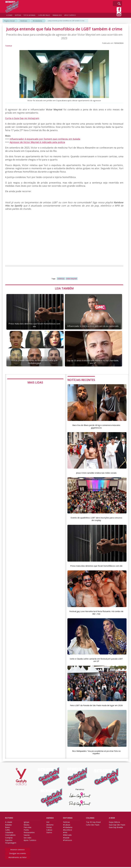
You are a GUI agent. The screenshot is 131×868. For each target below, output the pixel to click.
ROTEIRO (9, 819)
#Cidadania (37, 21)
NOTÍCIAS (18, 15)
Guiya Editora (114, 823)
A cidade (9, 823)
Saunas (27, 836)
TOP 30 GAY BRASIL (29, 15)
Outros (49, 833)
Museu (26, 826)
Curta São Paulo (93, 826)
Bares (8, 828)
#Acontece (68, 831)
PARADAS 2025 (57, 15)
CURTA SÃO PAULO (44, 15)
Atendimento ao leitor (18, 858)
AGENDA (50, 819)
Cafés (7, 831)
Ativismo (50, 826)
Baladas (8, 826)
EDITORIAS (68, 819)
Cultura (49, 831)
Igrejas (26, 823)
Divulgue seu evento (18, 854)
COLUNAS (90, 819)
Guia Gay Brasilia (116, 828)
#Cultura (67, 826)
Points (26, 831)
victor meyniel (72, 279)
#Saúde (66, 839)
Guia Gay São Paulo (117, 826)
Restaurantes (29, 833)
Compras (9, 839)
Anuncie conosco (17, 850)
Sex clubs (28, 839)
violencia (61, 279)
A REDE (112, 819)
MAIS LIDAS (35, 382)
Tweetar (9, 46)
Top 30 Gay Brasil (93, 823)
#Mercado (67, 836)
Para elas (28, 828)
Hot (48, 823)
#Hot (65, 833)
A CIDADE (9, 15)
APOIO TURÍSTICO (70, 15)
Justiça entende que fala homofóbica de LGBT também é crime (66, 21)
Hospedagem (11, 844)
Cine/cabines (10, 836)
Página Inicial (9, 21)
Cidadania (9, 833)
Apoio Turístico (30, 841)
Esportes (9, 841)
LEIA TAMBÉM (64, 288)
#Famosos (68, 841)
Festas (49, 828)
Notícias (24, 21)
